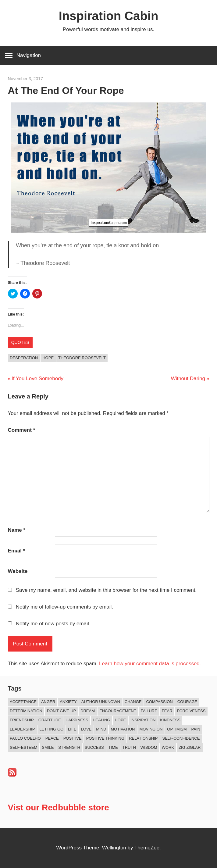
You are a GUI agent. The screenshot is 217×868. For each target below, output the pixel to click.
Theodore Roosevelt (82, 358)
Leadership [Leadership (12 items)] (22, 729)
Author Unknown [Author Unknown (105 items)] (101, 702)
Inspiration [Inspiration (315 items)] (143, 720)
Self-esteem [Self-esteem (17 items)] (23, 747)
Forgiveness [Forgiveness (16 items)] (191, 711)
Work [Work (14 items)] (168, 747)
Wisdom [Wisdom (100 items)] (149, 747)
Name (17, 530)
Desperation (24, 358)
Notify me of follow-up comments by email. (64, 607)
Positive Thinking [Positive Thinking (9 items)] (105, 738)
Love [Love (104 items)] (86, 729)
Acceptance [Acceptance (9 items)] (23, 702)
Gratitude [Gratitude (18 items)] (50, 720)
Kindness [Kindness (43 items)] (170, 720)
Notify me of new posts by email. (53, 624)
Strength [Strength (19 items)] (69, 747)
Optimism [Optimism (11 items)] (177, 729)
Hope (48, 358)
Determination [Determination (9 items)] (26, 711)
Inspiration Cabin (109, 16)
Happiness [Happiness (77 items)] (77, 720)
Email (17, 551)
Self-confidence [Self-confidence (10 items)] (181, 738)
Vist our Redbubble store (59, 807)
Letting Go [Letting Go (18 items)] (51, 729)
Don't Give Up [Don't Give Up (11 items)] (61, 711)
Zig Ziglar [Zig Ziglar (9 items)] (190, 747)
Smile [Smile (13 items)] (48, 747)
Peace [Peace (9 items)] (52, 738)
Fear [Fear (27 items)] (167, 711)
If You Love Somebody (37, 379)
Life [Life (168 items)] (72, 729)
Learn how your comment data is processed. (150, 664)
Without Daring (188, 379)
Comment (22, 430)
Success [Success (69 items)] (94, 747)
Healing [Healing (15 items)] (101, 720)
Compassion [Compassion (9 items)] (159, 702)
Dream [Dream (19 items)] (88, 711)
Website (18, 571)
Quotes (20, 342)
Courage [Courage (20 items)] (187, 702)
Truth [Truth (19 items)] (129, 747)
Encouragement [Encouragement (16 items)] (118, 711)
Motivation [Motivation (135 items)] (123, 729)
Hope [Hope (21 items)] (120, 720)
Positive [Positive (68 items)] (73, 738)
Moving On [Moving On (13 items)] (151, 729)
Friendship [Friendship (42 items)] (22, 720)
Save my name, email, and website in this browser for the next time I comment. (106, 590)
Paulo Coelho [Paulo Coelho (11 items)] (25, 738)
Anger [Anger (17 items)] (48, 702)
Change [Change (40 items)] (133, 702)
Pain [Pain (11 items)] (196, 729)
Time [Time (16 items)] (113, 747)
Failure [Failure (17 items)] (149, 711)
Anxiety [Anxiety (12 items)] (68, 702)
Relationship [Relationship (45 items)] (143, 738)
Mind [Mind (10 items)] (101, 729)
